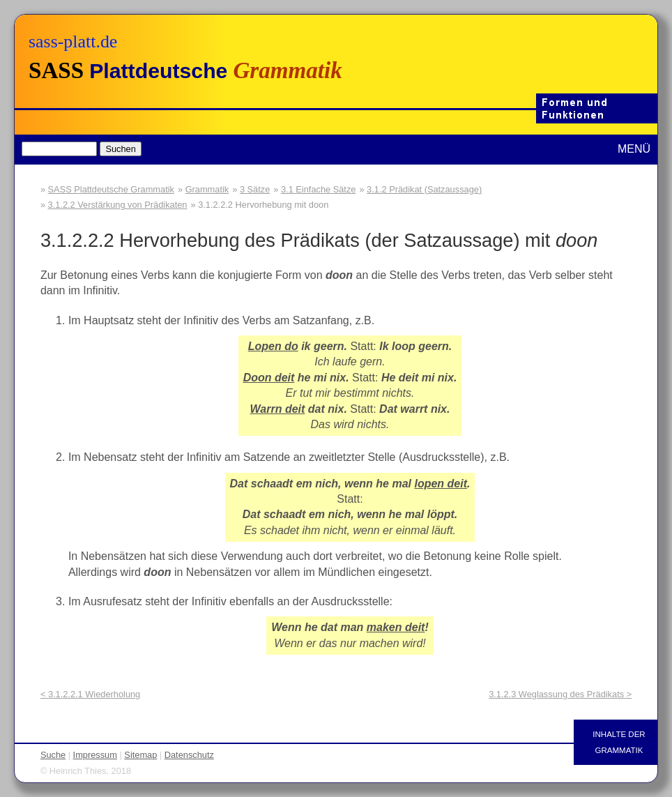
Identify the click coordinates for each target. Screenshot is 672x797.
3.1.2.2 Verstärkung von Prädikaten (118, 205)
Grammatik (207, 189)
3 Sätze (255, 189)
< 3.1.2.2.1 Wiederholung (90, 694)
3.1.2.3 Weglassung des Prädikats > (560, 694)
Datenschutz (189, 755)
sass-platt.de (73, 41)
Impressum (95, 755)
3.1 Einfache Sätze (318, 189)
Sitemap (140, 755)
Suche (53, 755)
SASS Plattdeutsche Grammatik (111, 189)
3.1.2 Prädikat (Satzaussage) (424, 189)
